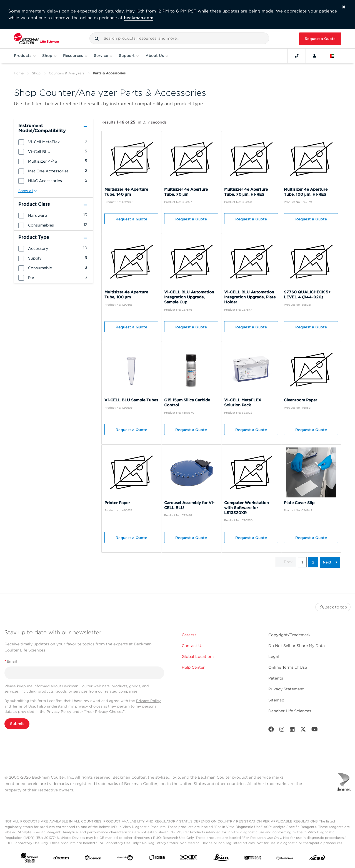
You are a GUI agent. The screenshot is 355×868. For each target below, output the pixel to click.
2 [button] (313, 562)
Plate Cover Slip (299, 503)
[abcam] (61, 859)
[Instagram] (282, 730)
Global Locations (198, 656)
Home (19, 73)
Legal (274, 656)
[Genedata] (125, 859)
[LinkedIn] (292, 730)
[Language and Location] (332, 56)
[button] (97, 39)
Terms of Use (24, 706)
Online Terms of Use (288, 667)
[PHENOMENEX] (285, 859)
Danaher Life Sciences (290, 711)
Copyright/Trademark (289, 635)
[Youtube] (315, 730)
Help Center (193, 667)
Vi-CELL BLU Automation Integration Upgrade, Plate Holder (250, 297)
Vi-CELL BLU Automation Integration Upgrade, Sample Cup (189, 297)
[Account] (314, 56)
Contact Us (192, 646)
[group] (53, 142)
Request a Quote (320, 39)
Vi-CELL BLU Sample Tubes (131, 400)
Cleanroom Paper (301, 400)
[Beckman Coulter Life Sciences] (37, 39)
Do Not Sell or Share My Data (297, 646)
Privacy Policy (148, 701)
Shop (36, 73)
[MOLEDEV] (253, 859)
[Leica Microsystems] (221, 859)
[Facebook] (271, 730)
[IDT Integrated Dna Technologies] (189, 859)
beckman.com (139, 18)
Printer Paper (117, 503)
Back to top (333, 607)
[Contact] (297, 56)
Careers (189, 635)
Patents (276, 678)
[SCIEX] (317, 859)
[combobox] (179, 38)
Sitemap (276, 700)
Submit (17, 724)
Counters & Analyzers (67, 73)
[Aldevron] (93, 859)
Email (11, 661)
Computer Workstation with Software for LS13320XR (247, 508)
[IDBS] (157, 859)
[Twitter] (303, 730)
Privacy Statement (286, 689)
